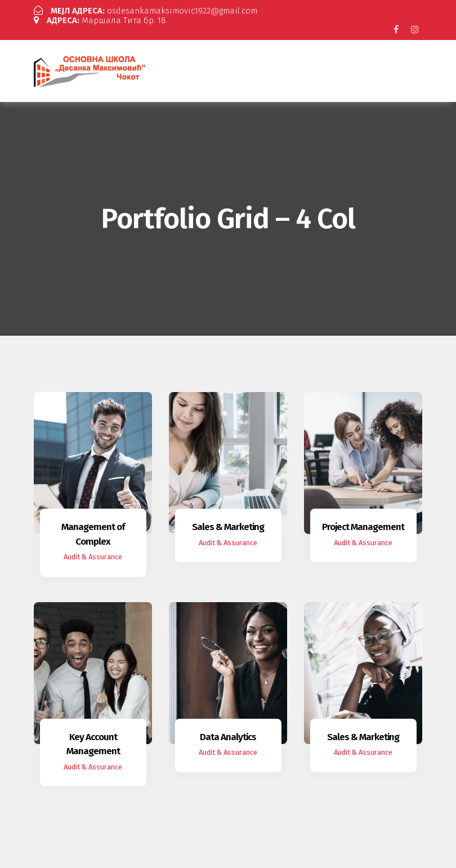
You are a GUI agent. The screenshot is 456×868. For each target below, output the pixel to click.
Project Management (363, 527)
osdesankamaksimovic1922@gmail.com (146, 11)
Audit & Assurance (93, 557)
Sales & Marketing (228, 527)
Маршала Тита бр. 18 (100, 20)
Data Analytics (228, 737)
